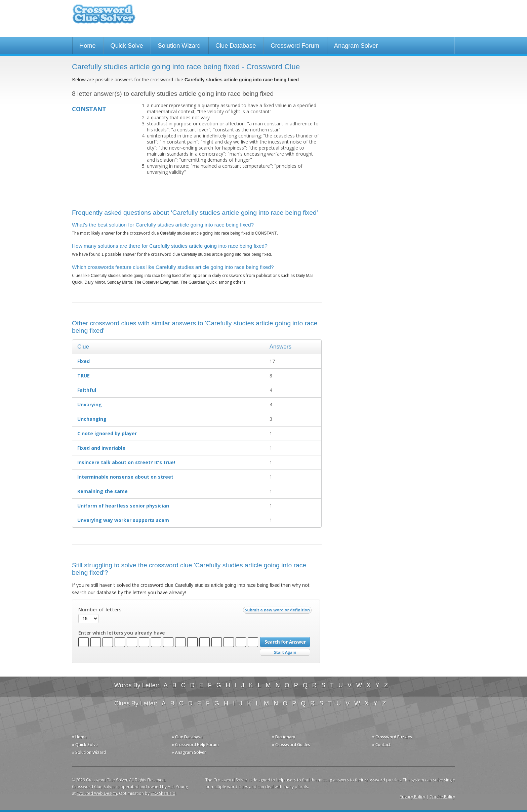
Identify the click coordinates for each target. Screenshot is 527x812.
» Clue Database (187, 737)
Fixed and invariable (101, 448)
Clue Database (236, 46)
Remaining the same (103, 491)
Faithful (87, 390)
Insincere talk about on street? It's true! (126, 462)
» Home (79, 737)
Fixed (84, 361)
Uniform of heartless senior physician (123, 506)
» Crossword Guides (291, 745)
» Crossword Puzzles (392, 737)
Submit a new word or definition (278, 612)
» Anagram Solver (189, 752)
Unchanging (92, 419)
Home (88, 46)
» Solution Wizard (89, 752)
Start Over (285, 653)
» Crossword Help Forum (195, 745)
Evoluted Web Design (97, 793)
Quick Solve (127, 46)
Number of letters (100, 610)
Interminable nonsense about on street (125, 477)
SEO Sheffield (163, 793)
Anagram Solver (356, 46)
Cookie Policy (442, 797)
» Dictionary (283, 737)
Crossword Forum (295, 46)
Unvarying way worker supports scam (123, 520)
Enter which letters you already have (121, 633)
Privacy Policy (412, 797)
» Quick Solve (85, 745)
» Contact (381, 745)
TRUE (84, 376)
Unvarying (90, 404)
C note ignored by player (107, 433)
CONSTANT (89, 109)
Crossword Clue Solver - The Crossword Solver (104, 17)
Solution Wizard (179, 46)
